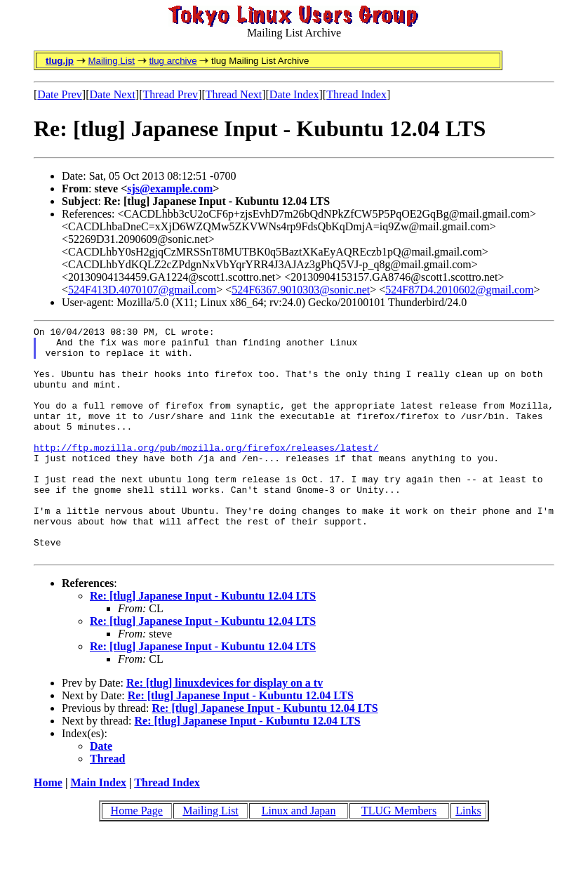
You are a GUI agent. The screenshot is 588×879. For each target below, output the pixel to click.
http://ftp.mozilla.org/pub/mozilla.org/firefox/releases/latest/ (206, 472)
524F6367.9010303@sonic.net (301, 290)
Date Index (294, 94)
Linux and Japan (299, 857)
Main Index (98, 829)
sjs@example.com (170, 189)
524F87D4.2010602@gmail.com (459, 290)
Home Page (137, 857)
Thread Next (234, 94)
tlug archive (173, 61)
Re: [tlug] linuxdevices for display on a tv (225, 729)
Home (48, 829)
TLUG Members (399, 857)
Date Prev (60, 94)
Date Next (113, 94)
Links (468, 857)
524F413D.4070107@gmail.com (142, 290)
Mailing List (111, 61)
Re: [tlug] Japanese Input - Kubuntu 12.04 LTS (203, 642)
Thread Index (356, 94)
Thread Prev (170, 94)
